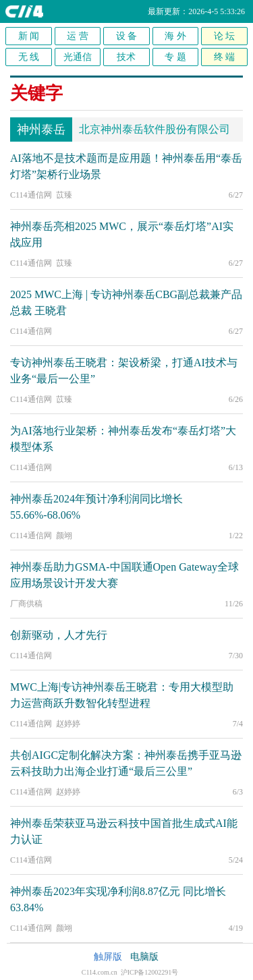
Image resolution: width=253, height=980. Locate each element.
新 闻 (29, 36)
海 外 (175, 36)
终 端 (225, 57)
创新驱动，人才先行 (59, 635)
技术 (126, 57)
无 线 (29, 57)
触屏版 (108, 957)
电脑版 (144, 957)
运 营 (78, 36)
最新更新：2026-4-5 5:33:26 (196, 11)
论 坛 (225, 36)
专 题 (175, 57)
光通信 (78, 57)
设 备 (127, 36)
